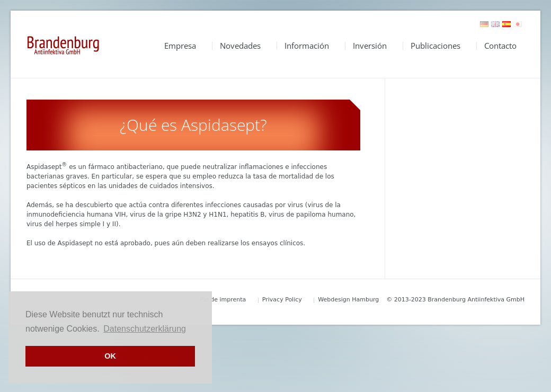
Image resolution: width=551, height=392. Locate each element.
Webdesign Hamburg (348, 300)
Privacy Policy (282, 300)
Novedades (240, 46)
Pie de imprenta (223, 300)
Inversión (370, 46)
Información (307, 46)
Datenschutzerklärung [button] (145, 329)
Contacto (500, 46)
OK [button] (110, 356)
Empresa (180, 46)
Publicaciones (436, 46)
